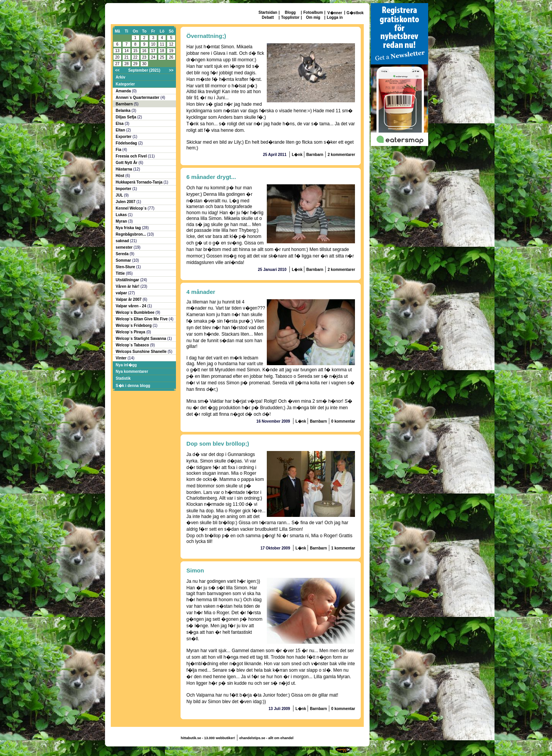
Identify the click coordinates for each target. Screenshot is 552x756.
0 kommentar (343, 421)
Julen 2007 (126, 202)
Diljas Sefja (127, 117)
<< (117, 70)
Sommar (124, 260)
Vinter (122, 358)
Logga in (335, 17)
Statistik (123, 378)
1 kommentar (343, 548)
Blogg (290, 12)
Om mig (313, 17)
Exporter (124, 137)
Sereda (123, 254)
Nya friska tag (129, 228)
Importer (124, 189)
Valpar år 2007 (129, 299)
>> (171, 70)
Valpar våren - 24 (131, 306)
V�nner (335, 13)
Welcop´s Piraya (131, 332)
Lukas (122, 215)
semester (125, 247)
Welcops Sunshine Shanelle (142, 352)
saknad (123, 241)
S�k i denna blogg (133, 386)
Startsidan (268, 12)
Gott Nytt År (127, 163)
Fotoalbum (313, 12)
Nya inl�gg (126, 365)
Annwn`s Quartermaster (138, 98)
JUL (120, 195)
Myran (122, 221)
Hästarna (125, 169)
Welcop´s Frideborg (134, 326)
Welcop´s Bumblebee (136, 312)
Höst (121, 176)
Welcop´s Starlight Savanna (141, 339)
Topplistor (290, 17)
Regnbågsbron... (131, 234)
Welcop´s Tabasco (133, 345)
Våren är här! (128, 286)
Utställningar (128, 280)
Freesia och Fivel (132, 156)
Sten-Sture (126, 267)
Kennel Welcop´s (132, 208)
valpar (122, 293)
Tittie (121, 273)
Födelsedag (127, 143)
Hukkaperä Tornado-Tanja (140, 182)
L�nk (298, 155)
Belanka (124, 111)
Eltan (121, 130)
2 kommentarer (342, 155)
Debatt (268, 17)
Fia (119, 150)
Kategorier (125, 84)
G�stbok (355, 13)
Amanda (124, 91)
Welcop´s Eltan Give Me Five (142, 319)
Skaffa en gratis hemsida (310, 749)
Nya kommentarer (132, 371)
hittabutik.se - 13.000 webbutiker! (208, 738)
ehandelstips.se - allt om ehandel (266, 738)
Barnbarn (125, 104)
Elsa (120, 124)
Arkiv (121, 77)
